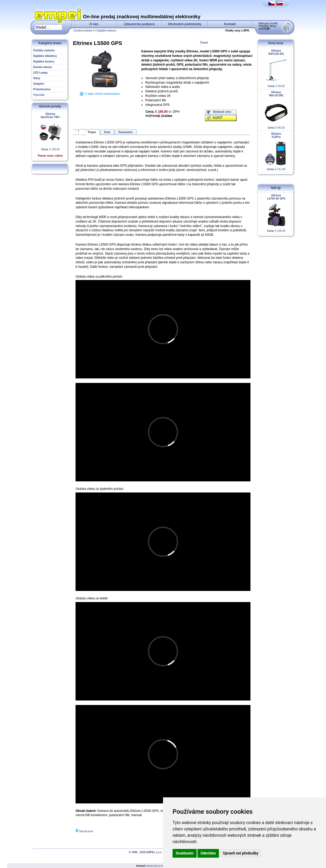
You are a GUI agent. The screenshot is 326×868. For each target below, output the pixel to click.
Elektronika (153, 866)
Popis (92, 132)
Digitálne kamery (106, 31)
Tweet (204, 43)
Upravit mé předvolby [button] (241, 853)
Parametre (126, 132)
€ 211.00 (276, 152)
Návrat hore (86, 831)
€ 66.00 (276, 110)
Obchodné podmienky (184, 24)
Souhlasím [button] (185, 853)
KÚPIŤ (218, 118)
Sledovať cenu (222, 112)
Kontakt (230, 24)
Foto (107, 132)
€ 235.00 (276, 213)
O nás (94, 24)
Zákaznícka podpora (139, 24)
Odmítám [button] (208, 853)
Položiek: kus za (268, 26)
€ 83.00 (276, 68)
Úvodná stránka (83, 31)
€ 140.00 (50, 135)
